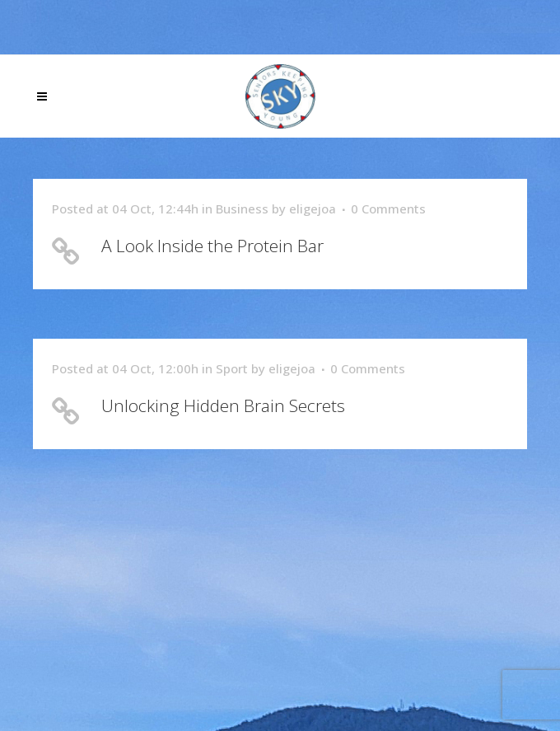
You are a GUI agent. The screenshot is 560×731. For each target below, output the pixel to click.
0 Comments (388, 209)
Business (242, 209)
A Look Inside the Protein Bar (212, 246)
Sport (232, 368)
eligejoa (313, 209)
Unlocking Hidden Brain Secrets (223, 405)
